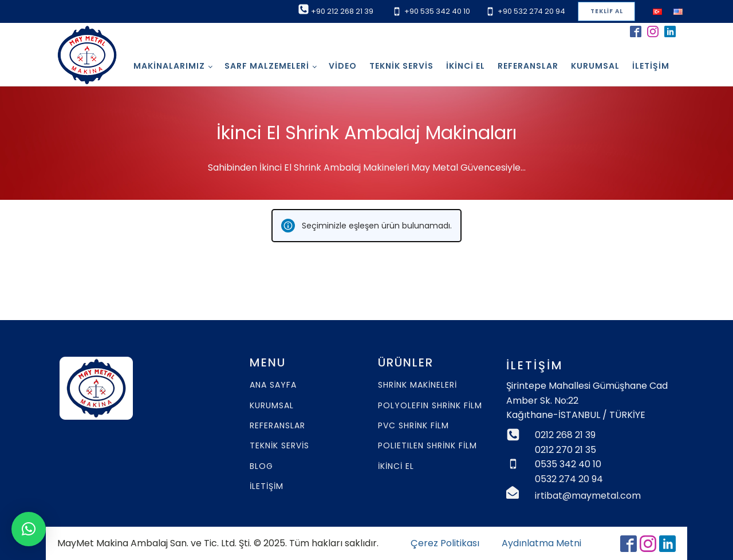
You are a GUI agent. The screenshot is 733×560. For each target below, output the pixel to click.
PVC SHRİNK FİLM (413, 426)
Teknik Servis (401, 66)
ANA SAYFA (273, 385)
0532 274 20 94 (569, 479)
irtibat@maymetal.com (588, 496)
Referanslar (528, 66)
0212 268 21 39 (565, 435)
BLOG (261, 466)
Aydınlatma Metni (541, 543)
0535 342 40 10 (568, 464)
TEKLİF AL (607, 11)
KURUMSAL (272, 406)
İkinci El (466, 66)
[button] (29, 529)
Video (343, 66)
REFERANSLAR (277, 426)
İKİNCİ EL (396, 466)
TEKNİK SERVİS (279, 446)
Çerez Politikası (445, 543)
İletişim (651, 66)
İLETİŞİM (267, 486)
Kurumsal (595, 66)
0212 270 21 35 (565, 450)
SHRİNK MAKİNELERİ (417, 385)
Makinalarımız (169, 66)
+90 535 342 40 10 (437, 11)
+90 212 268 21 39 (342, 11)
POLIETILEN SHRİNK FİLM (427, 446)
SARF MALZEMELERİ (267, 66)
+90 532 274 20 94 (531, 11)
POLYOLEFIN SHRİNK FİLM (430, 406)
